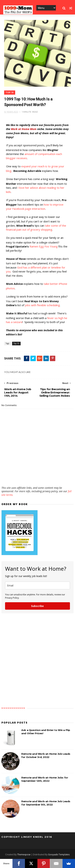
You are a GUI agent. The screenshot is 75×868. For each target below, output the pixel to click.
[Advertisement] (37, 476)
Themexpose (24, 854)
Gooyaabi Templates (59, 854)
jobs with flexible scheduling (42, 305)
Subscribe (37, 606)
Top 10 (10, 93)
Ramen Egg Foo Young (44, 247)
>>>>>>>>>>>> (13, 708)
